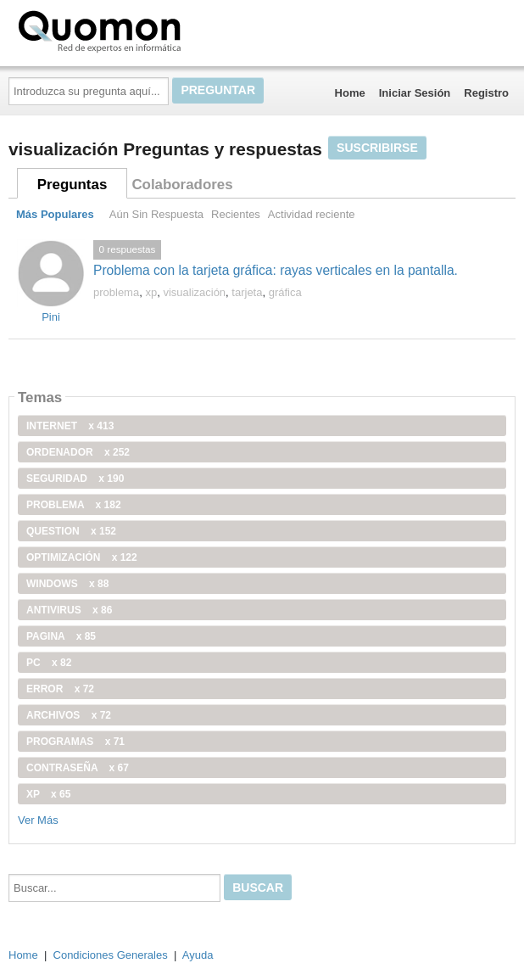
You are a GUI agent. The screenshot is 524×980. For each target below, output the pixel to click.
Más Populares (55, 214)
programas (75, 742)
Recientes (236, 214)
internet (70, 426)
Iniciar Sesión (415, 93)
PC (49, 663)
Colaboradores (182, 185)
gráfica (285, 292)
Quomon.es (153, 30)
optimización (82, 557)
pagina (61, 636)
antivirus (69, 610)
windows (67, 584)
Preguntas (72, 185)
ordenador (78, 452)
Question (71, 531)
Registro (486, 93)
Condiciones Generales (111, 955)
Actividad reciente (312, 214)
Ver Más (38, 820)
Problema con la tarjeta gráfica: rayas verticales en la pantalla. (276, 270)
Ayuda (198, 955)
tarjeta (247, 292)
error (60, 689)
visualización (194, 292)
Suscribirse (377, 148)
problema (116, 292)
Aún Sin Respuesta (156, 214)
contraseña (78, 768)
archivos (69, 715)
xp (151, 292)
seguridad (75, 479)
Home (350, 93)
